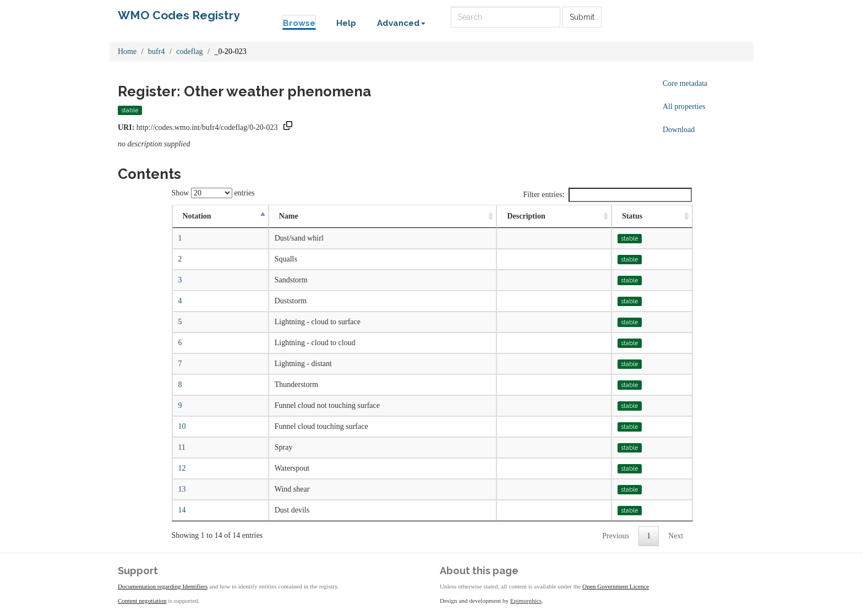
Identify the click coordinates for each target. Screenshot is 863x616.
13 (182, 489)
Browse (299, 23)
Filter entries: (607, 195)
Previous (616, 536)
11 (182, 447)
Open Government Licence (616, 586)
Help (346, 23)
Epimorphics (526, 601)
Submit (582, 17)
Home (127, 51)
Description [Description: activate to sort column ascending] (526, 216)
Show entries (213, 193)
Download (679, 130)
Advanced (401, 23)
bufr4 (156, 51)
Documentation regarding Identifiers (163, 586)
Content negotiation (142, 601)
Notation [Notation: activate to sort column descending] (197, 216)
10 (182, 426)
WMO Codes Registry (179, 15)
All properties (684, 107)
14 (182, 510)
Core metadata (685, 83)
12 (182, 468)
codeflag (189, 51)
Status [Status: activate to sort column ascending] (632, 216)
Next (676, 536)
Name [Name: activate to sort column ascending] (289, 216)
